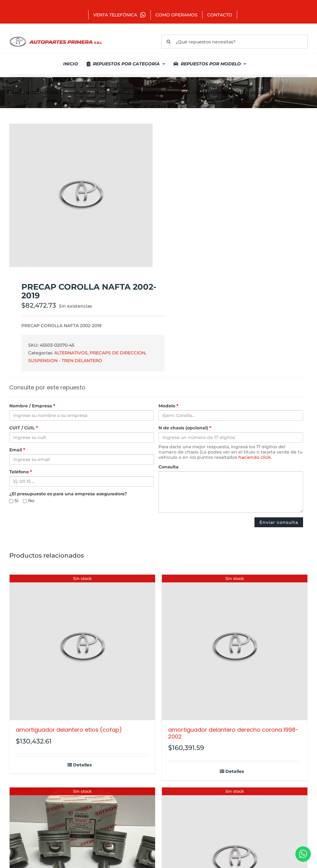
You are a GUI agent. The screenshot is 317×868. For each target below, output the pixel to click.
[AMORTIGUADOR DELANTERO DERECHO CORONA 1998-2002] (235, 647)
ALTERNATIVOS (71, 353)
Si (14, 501)
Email (17, 450)
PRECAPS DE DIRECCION (117, 353)
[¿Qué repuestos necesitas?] (235, 42)
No (29, 501)
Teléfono (21, 472)
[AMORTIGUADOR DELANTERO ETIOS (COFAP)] (82, 647)
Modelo (168, 406)
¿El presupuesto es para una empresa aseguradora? (68, 494)
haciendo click (255, 457)
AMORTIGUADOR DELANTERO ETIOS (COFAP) (69, 730)
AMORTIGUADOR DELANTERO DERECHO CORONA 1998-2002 (233, 733)
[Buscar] (169, 42)
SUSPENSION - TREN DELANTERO (65, 361)
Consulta (169, 467)
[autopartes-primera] (56, 37)
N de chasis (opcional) (185, 428)
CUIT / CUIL (24, 428)
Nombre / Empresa (32, 406)
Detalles (82, 765)
